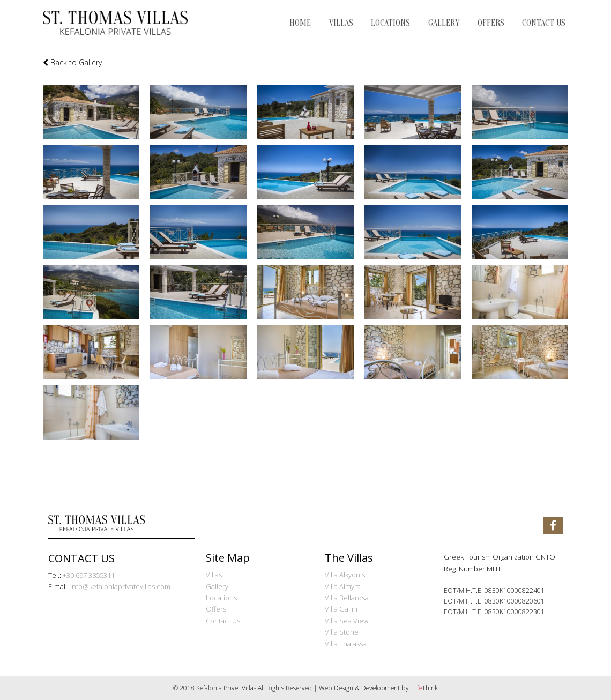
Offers (216, 609)
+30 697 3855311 (89, 575)
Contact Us (223, 621)
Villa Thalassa (346, 644)
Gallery (217, 586)
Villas (214, 575)
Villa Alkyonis (345, 575)
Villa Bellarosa (347, 598)
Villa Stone (342, 632)
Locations (221, 598)
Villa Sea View (347, 621)
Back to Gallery (72, 62)
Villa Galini (341, 609)
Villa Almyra (343, 586)
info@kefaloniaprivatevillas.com (120, 586)
